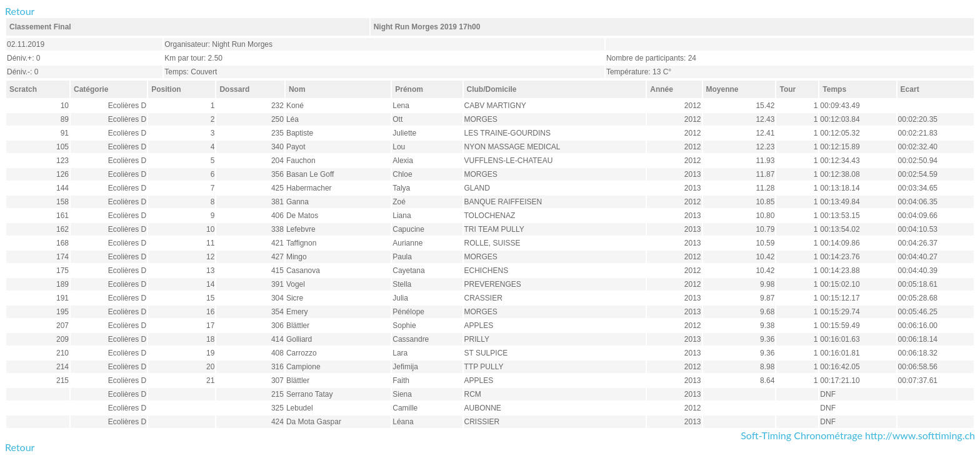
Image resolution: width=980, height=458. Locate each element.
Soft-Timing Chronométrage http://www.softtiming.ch (858, 435)
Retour (20, 11)
